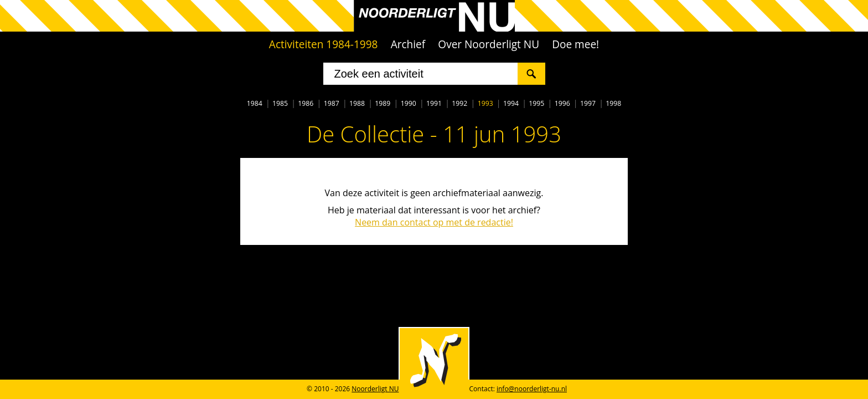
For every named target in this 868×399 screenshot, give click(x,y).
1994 (511, 103)
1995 (536, 103)
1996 (562, 103)
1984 (255, 103)
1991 (434, 103)
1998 (613, 103)
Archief (408, 44)
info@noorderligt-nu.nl (532, 389)
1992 (459, 103)
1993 (485, 103)
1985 (280, 103)
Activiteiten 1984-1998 (324, 44)
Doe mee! (575, 44)
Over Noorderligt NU (489, 44)
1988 (357, 103)
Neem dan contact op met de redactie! (434, 222)
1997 (588, 103)
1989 (383, 103)
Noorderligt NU (375, 389)
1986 (306, 103)
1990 (409, 103)
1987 (332, 103)
